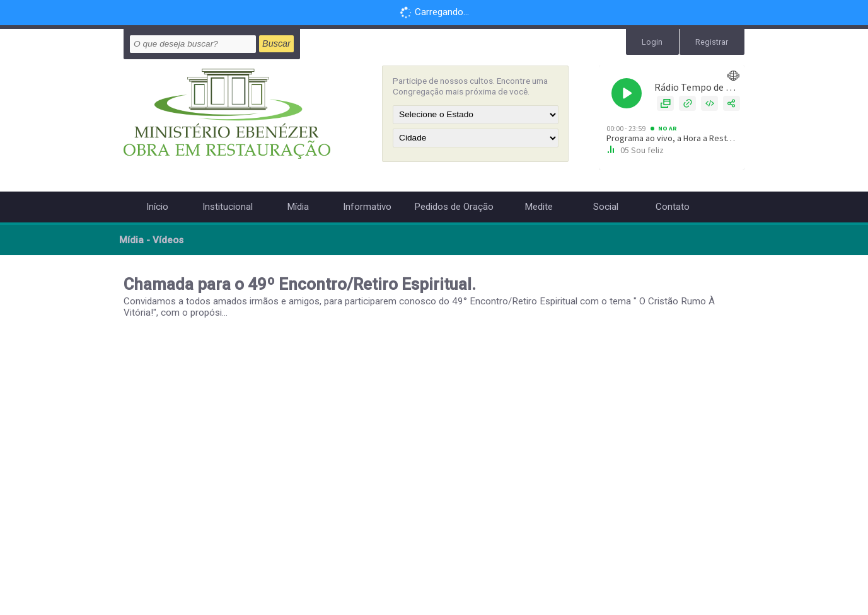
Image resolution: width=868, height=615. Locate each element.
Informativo (367, 207)
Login (656, 41)
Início (157, 207)
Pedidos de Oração (454, 207)
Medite (539, 207)
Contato (673, 207)
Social (606, 207)
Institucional (228, 207)
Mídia (298, 207)
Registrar (713, 41)
